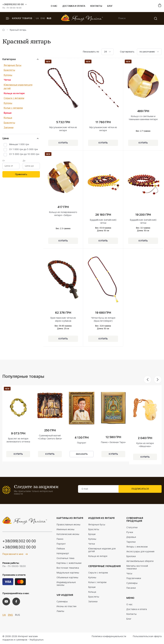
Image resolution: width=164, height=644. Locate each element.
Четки (7, 80)
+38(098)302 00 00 (20, 547)
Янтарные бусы (12, 65)
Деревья (131, 537)
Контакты (96, 6)
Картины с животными (69, 563)
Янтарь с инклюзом (137, 547)
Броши (8, 113)
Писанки (131, 588)
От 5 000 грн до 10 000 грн (24, 154)
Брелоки (131, 556)
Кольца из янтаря (14, 93)
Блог (110, 6)
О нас (54, 6)
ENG (43, 18)
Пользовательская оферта (147, 636)
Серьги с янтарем (14, 98)
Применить (21, 174)
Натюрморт (63, 554)
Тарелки (131, 542)
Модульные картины (68, 573)
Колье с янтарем (13, 108)
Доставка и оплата (74, 6)
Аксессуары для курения (140, 552)
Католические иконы (68, 534)
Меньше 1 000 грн (19, 144)
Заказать (82, 453)
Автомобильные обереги (140, 561)
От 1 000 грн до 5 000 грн (23, 149)
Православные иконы (68, 525)
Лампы (60, 611)
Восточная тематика (68, 568)
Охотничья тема (65, 558)
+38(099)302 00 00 (13, 4)
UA (37, 18)
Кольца (8, 118)
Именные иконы (66, 530)
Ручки (130, 532)
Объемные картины (67, 578)
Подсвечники (134, 578)
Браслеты (9, 70)
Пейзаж (61, 549)
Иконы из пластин (66, 606)
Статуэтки (132, 528)
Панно (60, 539)
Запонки (9, 128)
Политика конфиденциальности (109, 636)
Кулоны (8, 75)
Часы (129, 574)
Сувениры (62, 602)
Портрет (61, 544)
